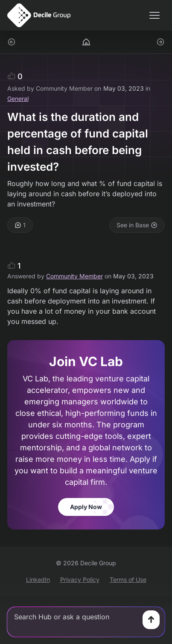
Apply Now (86, 507)
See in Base (137, 225)
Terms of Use (128, 580)
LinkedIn (38, 580)
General (18, 99)
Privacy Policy (80, 580)
